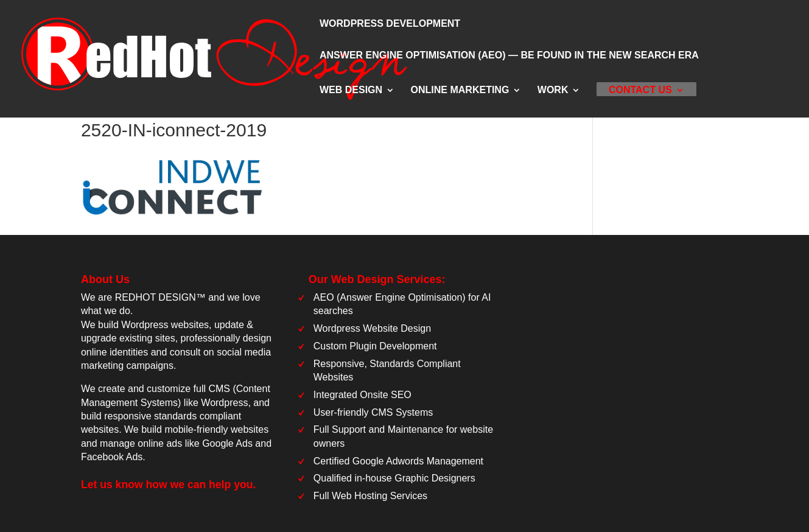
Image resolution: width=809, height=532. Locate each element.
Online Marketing (460, 90)
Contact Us (640, 90)
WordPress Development (390, 24)
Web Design (351, 90)
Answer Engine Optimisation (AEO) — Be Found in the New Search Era (509, 56)
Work (553, 90)
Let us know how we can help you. (168, 485)
